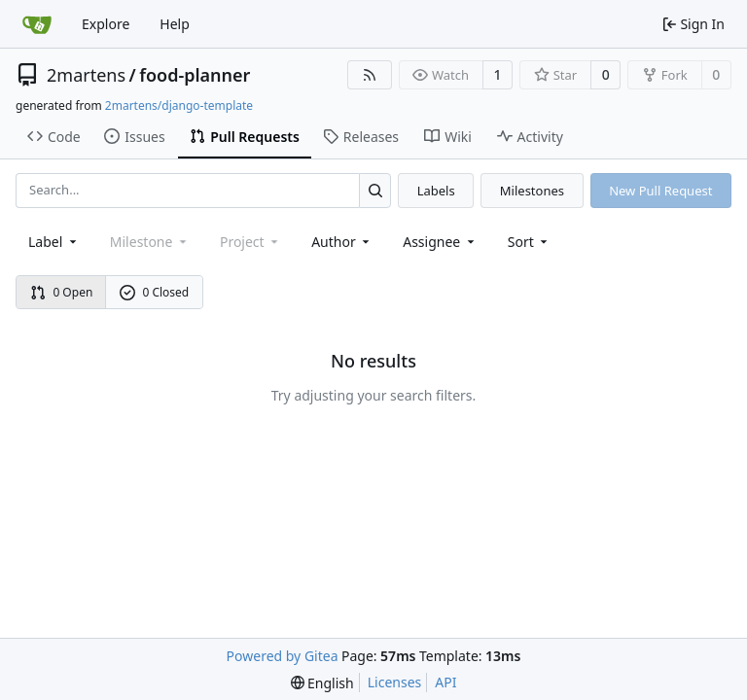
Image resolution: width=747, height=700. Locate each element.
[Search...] (375, 190)
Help (175, 24)
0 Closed (155, 292)
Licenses (395, 682)
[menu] (530, 242)
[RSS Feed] (370, 75)
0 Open (62, 292)
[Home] (37, 24)
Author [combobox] (342, 242)
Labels (436, 191)
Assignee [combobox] (440, 242)
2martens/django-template (179, 105)
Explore (106, 24)
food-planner (195, 75)
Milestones (532, 191)
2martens (86, 75)
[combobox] (54, 242)
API (445, 682)
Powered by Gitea (283, 656)
